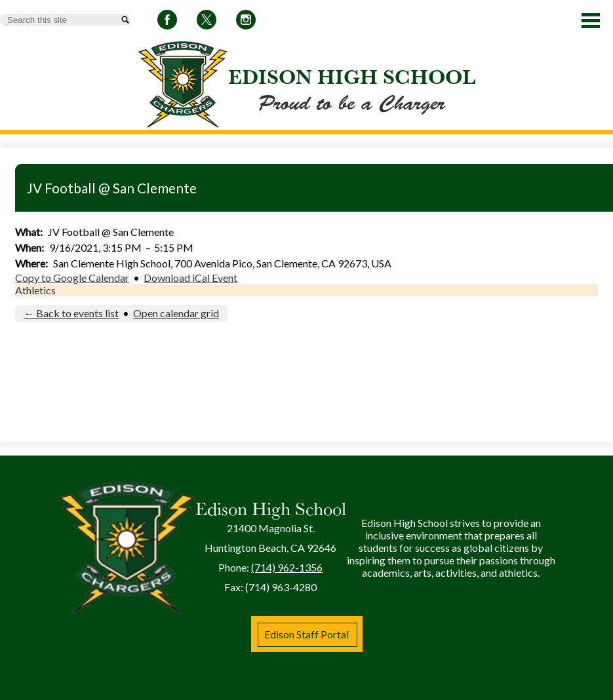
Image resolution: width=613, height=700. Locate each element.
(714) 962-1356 (287, 567)
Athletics (35, 290)
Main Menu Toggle (591, 21)
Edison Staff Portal (306, 634)
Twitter (207, 22)
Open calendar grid (176, 313)
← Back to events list (71, 313)
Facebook (167, 22)
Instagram (246, 22)
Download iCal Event (190, 278)
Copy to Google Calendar (72, 278)
